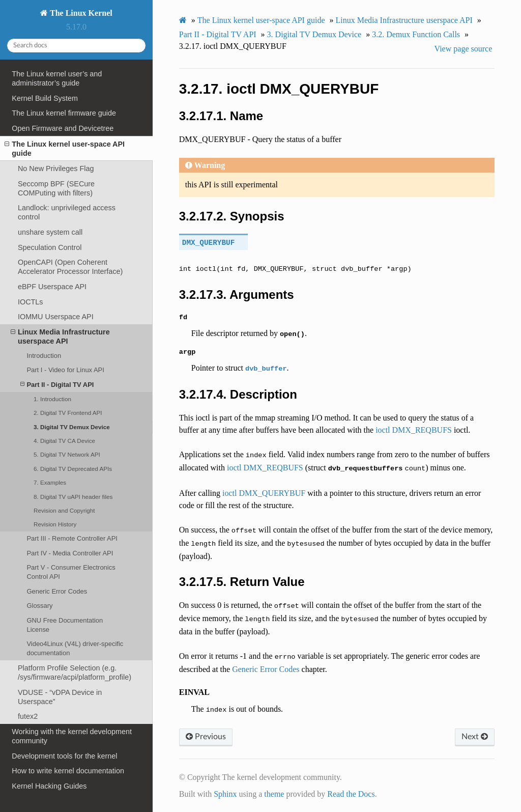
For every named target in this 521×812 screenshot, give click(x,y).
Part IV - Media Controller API (70, 553)
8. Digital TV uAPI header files (73, 497)
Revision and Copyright (64, 510)
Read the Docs (351, 794)
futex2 (28, 716)
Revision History (55, 524)
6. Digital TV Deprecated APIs (73, 469)
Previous (206, 737)
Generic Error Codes (57, 591)
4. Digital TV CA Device (64, 441)
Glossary (39, 606)
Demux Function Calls (416, 34)
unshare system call (50, 232)
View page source (464, 49)
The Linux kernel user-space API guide (65, 148)
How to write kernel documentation (68, 771)
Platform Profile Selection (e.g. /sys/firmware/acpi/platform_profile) (75, 673)
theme (274, 794)
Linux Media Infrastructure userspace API (60, 336)
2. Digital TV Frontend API (68, 413)
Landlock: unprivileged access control (67, 212)
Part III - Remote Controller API (72, 538)
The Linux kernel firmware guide (64, 113)
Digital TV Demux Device (314, 34)
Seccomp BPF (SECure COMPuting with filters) (56, 188)
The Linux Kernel (80, 13)
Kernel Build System (45, 98)
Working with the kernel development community (72, 736)
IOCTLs (31, 302)
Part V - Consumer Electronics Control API (71, 572)
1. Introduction (52, 399)
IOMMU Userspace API (56, 317)
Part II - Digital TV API (57, 385)
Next (475, 737)
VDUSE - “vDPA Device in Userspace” (60, 697)
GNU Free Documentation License (65, 625)
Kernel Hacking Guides (49, 786)
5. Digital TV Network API (67, 454)
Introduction (44, 356)
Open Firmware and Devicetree (63, 128)
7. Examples (50, 482)
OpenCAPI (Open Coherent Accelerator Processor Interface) (70, 267)
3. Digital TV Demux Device (72, 427)
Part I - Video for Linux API (65, 370)
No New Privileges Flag (56, 169)
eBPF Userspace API (52, 287)
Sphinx (225, 794)
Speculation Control (50, 247)
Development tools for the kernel (64, 756)
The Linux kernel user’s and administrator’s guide (57, 78)
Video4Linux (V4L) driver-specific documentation (75, 648)
